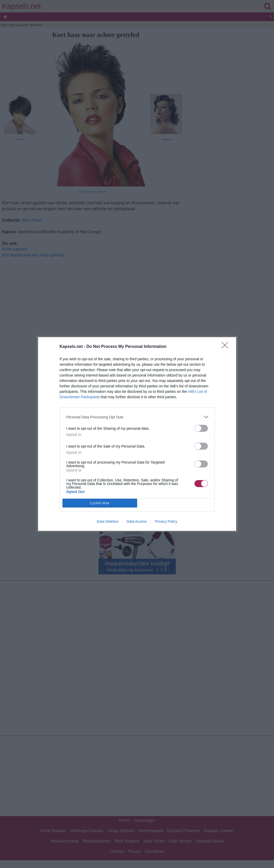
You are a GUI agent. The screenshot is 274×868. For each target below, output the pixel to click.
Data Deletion (108, 521)
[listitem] (137, 417)
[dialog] (137, 434)
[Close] (226, 347)
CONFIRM (100, 503)
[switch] (201, 428)
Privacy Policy (166, 521)
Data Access (137, 521)
